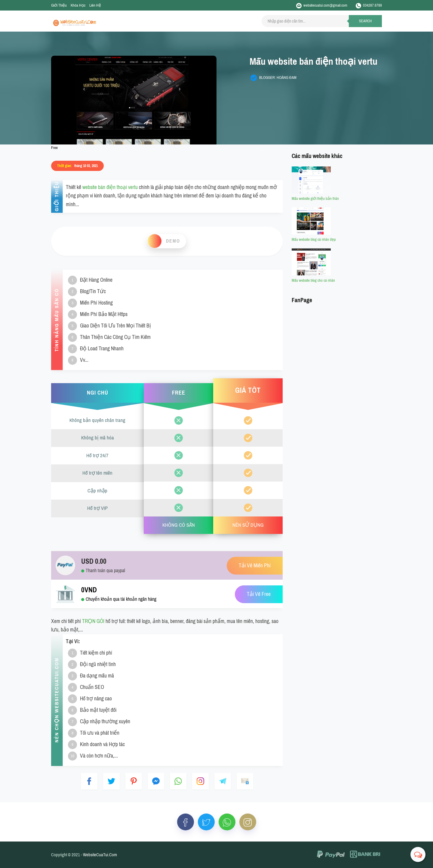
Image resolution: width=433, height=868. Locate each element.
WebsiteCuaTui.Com (100, 855)
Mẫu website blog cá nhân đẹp (314, 239)
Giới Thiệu (59, 5)
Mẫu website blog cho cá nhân (313, 280)
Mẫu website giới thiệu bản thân (315, 198)
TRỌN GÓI (93, 621)
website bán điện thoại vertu (110, 187)
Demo (173, 241)
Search (365, 21)
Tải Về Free (259, 594)
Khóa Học (78, 5)
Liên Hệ (95, 5)
